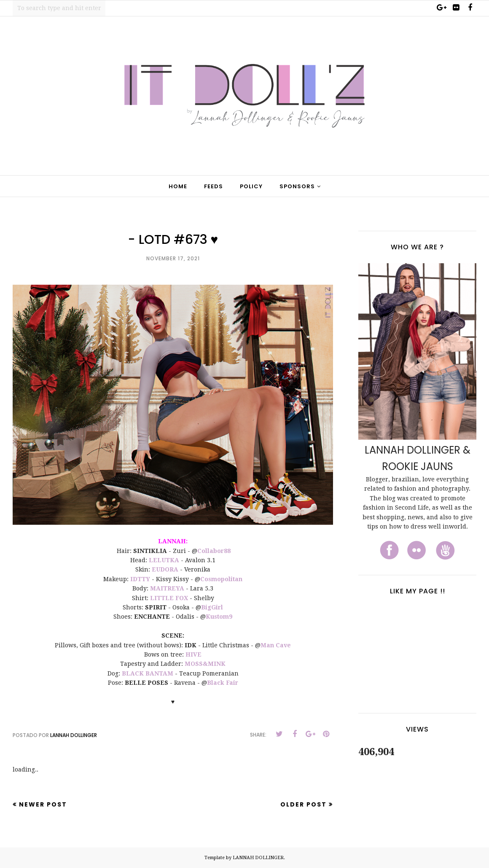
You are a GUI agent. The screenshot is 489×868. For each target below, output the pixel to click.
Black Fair (223, 683)
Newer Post (43, 804)
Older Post (304, 804)
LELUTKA (164, 560)
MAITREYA (167, 588)
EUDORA (165, 569)
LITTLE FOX (169, 598)
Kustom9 (219, 617)
